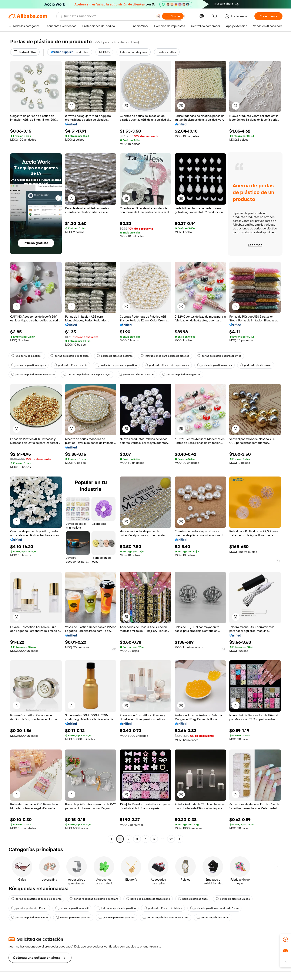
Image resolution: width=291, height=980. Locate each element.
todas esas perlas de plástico (116, 908)
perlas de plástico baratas (136, 375)
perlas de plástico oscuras (115, 356)
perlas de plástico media (71, 365)
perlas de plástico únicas (233, 899)
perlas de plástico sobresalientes (219, 356)
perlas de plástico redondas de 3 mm (214, 908)
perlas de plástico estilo (213, 918)
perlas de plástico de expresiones (167, 365)
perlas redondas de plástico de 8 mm (94, 899)
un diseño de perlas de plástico (116, 365)
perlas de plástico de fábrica (70, 356)
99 (171, 839)
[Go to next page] (180, 839)
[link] (285, 940)
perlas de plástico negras (29, 365)
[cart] (215, 17)
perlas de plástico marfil (72, 908)
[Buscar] (173, 16)
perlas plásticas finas (193, 899)
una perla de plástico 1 (27, 356)
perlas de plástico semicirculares (33, 375)
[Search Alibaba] (106, 16)
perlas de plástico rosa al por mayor (87, 375)
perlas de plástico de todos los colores (36, 899)
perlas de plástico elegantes (181, 375)
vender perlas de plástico (73, 918)
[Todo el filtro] (25, 52)
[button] (158, 16)
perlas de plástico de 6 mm (30, 918)
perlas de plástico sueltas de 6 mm (165, 918)
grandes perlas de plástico (29, 908)
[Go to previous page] (111, 839)
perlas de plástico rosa (256, 365)
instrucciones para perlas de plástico (165, 356)
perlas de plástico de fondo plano (148, 899)
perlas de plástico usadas (215, 365)
